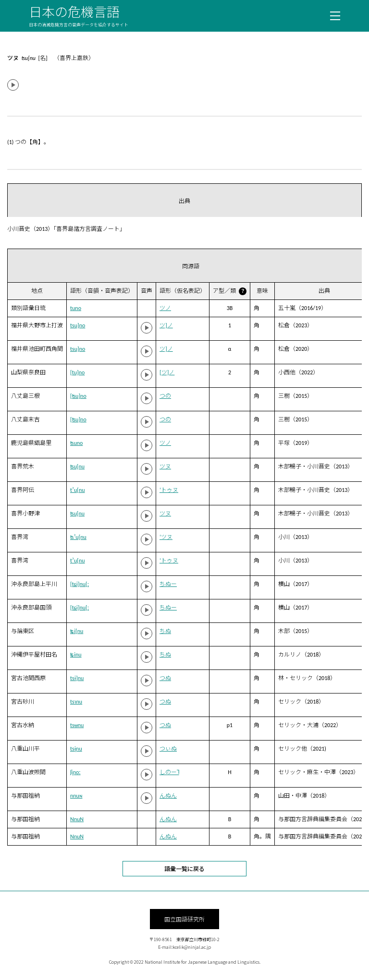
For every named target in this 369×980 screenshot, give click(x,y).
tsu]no (78, 325)
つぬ (165, 678)
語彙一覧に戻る (184, 868)
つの (165, 396)
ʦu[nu (77, 466)
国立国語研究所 (184, 919)
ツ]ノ (166, 325)
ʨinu (76, 655)
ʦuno (76, 443)
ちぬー (168, 584)
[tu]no (77, 372)
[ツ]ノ (167, 372)
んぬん (168, 796)
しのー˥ (169, 772)
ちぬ (165, 631)
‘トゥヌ (169, 490)
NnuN (77, 819)
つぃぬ (168, 749)
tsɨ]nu (77, 678)
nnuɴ (76, 796)
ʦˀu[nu (78, 537)
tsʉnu (77, 725)
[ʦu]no (78, 396)
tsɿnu (76, 702)
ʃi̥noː (75, 772)
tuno (76, 308)
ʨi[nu (77, 631)
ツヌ (165, 466)
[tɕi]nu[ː (80, 584)
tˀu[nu (78, 490)
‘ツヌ (166, 537)
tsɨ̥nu (76, 749)
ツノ (165, 308)
